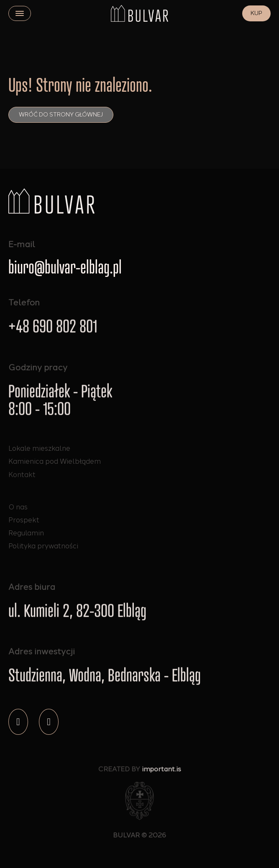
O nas (18, 507)
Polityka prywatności (43, 546)
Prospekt (24, 520)
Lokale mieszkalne (39, 448)
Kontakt (22, 478)
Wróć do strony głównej (61, 115)
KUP (256, 13)
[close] (20, 13)
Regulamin (26, 533)
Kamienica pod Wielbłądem (55, 462)
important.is (161, 771)
